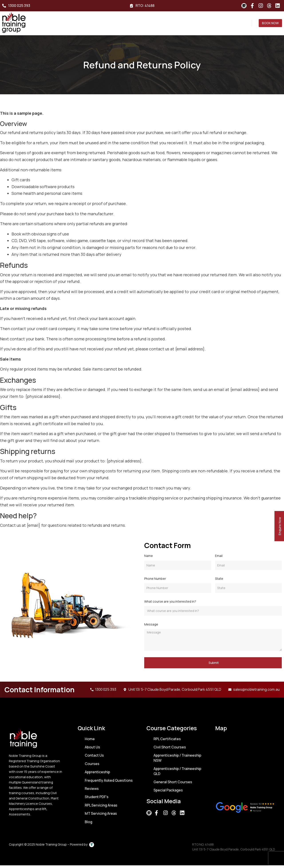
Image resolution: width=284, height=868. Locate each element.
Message (151, 627)
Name (149, 559)
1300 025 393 (19, 5)
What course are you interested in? (170, 604)
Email (219, 559)
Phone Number (155, 581)
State (219, 581)
